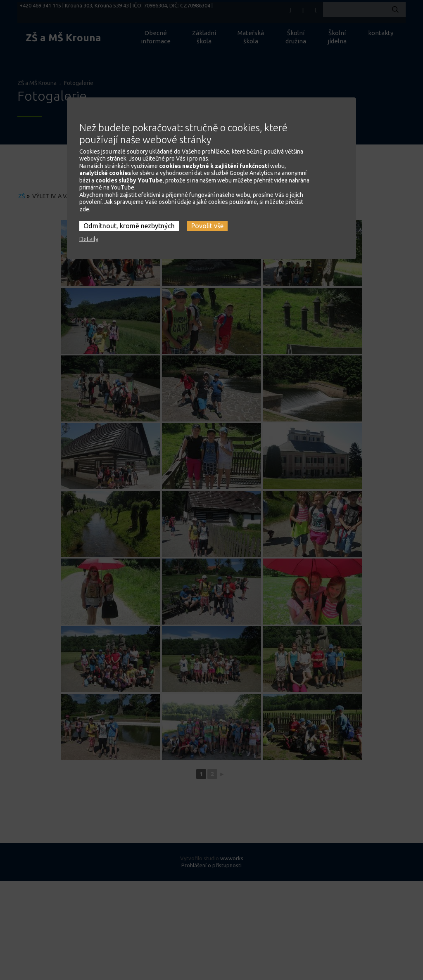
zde (84, 194)
